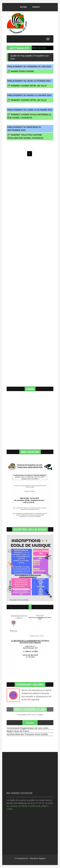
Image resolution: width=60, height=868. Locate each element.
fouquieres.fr (22, 858)
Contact (36, 7)
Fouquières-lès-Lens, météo (30, 714)
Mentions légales (38, 858)
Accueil (24, 7)
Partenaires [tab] (30, 723)
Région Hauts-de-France (18, 731)
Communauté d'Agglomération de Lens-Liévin (28, 728)
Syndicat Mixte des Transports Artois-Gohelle (27, 734)
